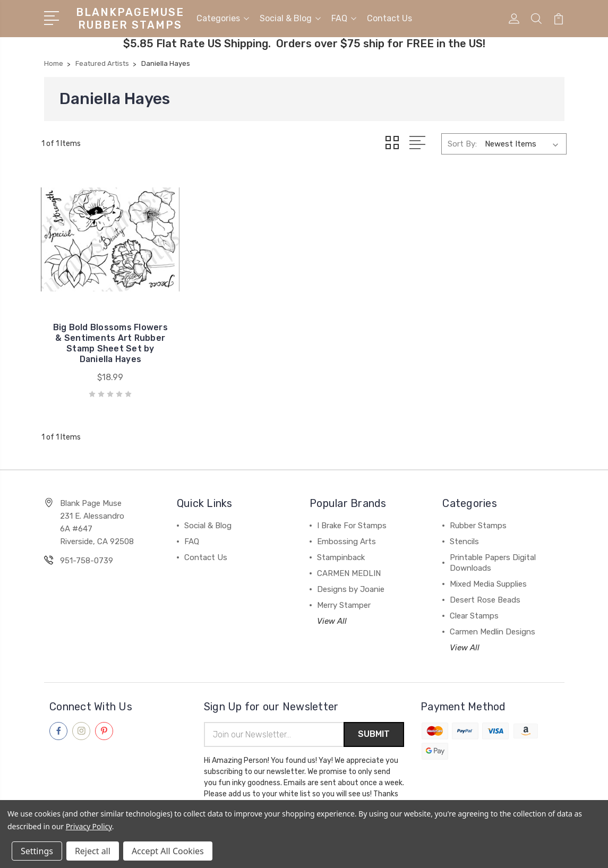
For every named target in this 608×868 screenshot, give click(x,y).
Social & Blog (290, 18)
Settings (37, 851)
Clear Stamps (474, 606)
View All (332, 611)
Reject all (93, 851)
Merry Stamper (344, 595)
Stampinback (341, 547)
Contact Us (389, 18)
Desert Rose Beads (485, 590)
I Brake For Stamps (352, 515)
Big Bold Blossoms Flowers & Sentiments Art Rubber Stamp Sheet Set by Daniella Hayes (101, 328)
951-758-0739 (87, 551)
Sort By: (462, 143)
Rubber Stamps (478, 515)
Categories (223, 18)
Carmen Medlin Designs (493, 622)
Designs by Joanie (351, 579)
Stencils (464, 531)
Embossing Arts (346, 531)
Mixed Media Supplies (488, 574)
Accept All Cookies (168, 851)
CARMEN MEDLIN (349, 563)
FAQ (344, 18)
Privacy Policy (89, 826)
